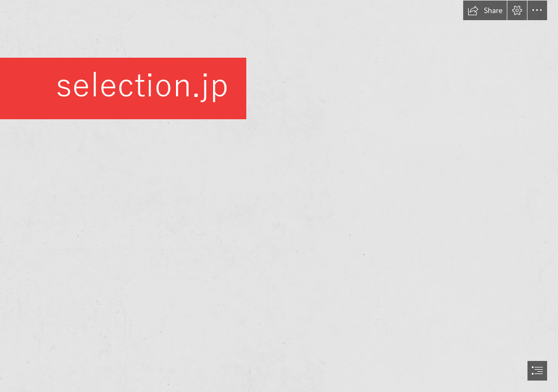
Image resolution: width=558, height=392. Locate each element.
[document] (279, 196)
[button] (485, 10)
